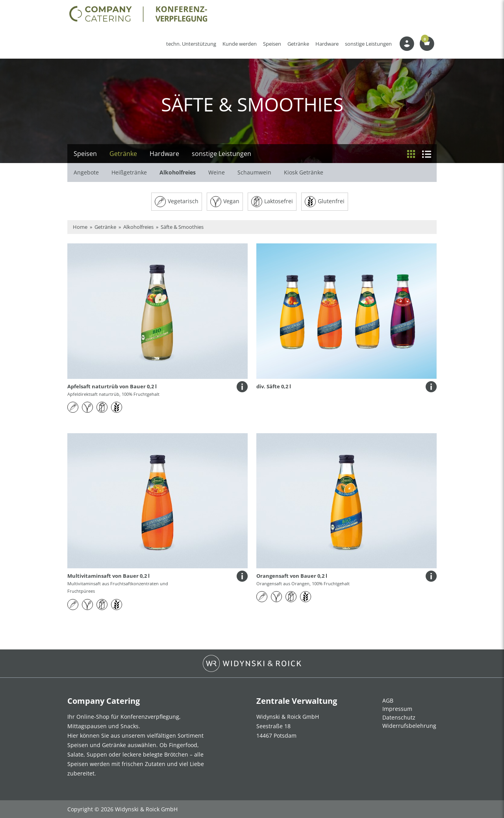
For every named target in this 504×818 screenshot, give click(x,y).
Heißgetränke (129, 172)
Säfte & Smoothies (182, 227)
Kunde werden (241, 44)
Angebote (86, 172)
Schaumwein (254, 172)
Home (80, 227)
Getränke (298, 44)
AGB (388, 700)
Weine (217, 172)
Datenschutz (399, 717)
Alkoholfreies (178, 172)
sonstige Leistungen (368, 44)
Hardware (327, 44)
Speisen (272, 44)
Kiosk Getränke (304, 172)
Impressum (397, 709)
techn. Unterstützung (191, 44)
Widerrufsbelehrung (409, 726)
